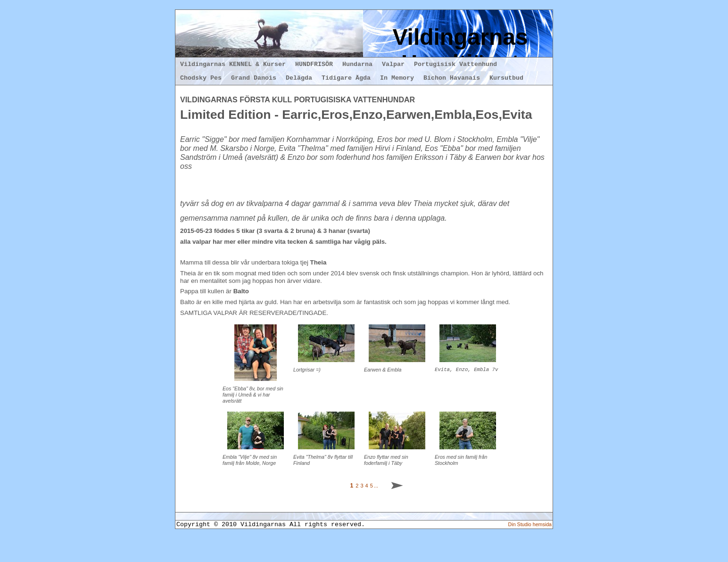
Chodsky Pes (201, 78)
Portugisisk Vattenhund (455, 64)
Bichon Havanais (452, 78)
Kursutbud (506, 78)
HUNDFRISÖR (314, 64)
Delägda (299, 78)
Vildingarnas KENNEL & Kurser (233, 64)
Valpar (393, 64)
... (376, 508)
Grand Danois (254, 78)
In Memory (397, 78)
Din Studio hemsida (530, 548)
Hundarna (357, 64)
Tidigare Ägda (346, 78)
